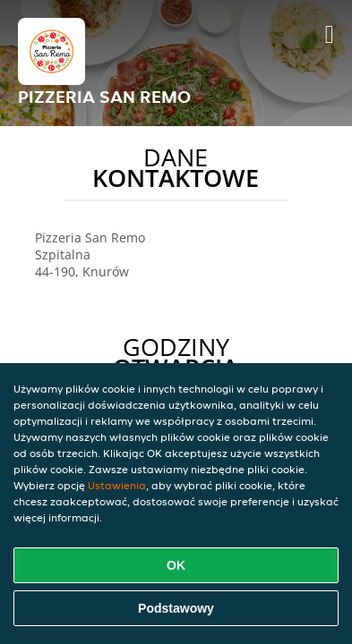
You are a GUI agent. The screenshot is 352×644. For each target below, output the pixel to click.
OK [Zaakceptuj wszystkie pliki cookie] (176, 565)
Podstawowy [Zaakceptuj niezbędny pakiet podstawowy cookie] (176, 608)
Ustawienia (117, 485)
